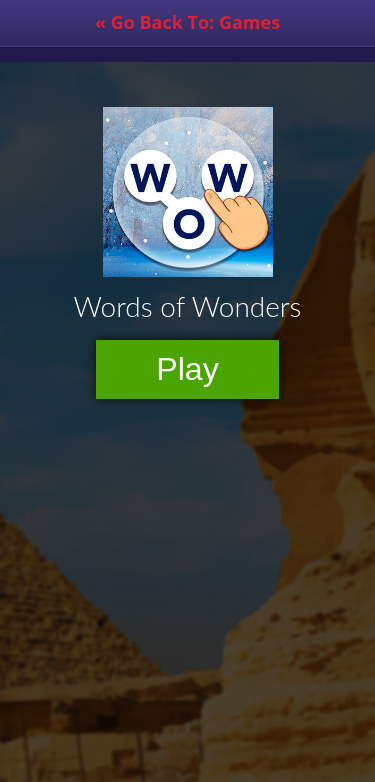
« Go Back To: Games (187, 22)
